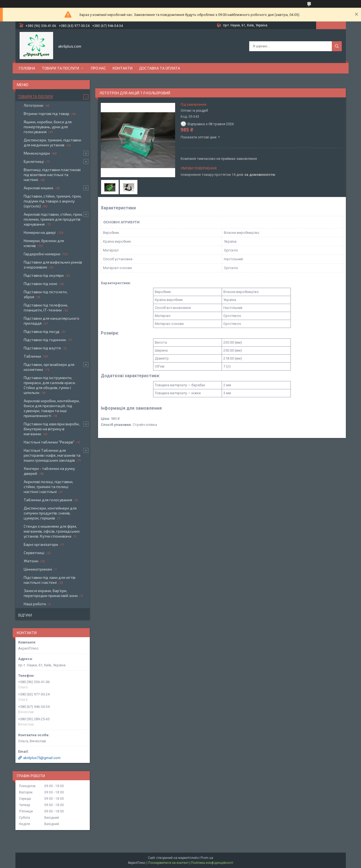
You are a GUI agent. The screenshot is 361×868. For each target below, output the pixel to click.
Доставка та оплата (160, 68)
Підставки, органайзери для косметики (49, 367)
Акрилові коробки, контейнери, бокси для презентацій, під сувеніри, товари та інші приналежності (52, 408)
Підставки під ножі (40, 284)
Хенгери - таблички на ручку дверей (49, 471)
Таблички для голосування (48, 500)
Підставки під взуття (42, 348)
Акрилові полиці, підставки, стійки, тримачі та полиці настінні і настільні (48, 487)
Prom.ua (207, 858)
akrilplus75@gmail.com (42, 758)
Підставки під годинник (45, 340)
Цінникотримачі (38, 569)
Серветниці (34, 553)
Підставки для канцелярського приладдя (51, 321)
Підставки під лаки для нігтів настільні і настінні (50, 580)
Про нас (98, 68)
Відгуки (25, 615)
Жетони (31, 561)
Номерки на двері (40, 232)
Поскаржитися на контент (168, 863)
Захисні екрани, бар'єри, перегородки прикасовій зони (51, 593)
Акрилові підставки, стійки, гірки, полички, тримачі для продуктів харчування (53, 219)
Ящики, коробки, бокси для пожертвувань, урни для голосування (48, 127)
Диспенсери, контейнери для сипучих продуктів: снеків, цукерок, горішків (50, 513)
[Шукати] (337, 46)
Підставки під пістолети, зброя (46, 294)
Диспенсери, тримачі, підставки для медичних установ (52, 142)
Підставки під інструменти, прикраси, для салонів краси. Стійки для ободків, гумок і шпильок (50, 385)
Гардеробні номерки (42, 254)
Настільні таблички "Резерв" (49, 442)
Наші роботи (35, 604)
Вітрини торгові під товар (47, 113)
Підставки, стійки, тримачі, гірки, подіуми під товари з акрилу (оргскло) (53, 201)
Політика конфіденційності (212, 863)
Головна (27, 68)
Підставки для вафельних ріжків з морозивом (53, 265)
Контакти (123, 68)
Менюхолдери (37, 153)
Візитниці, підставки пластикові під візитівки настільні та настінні (52, 175)
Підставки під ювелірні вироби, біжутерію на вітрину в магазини (52, 429)
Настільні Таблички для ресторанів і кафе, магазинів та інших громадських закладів (52, 455)
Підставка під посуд (42, 331)
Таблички (32, 356)
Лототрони (33, 105)
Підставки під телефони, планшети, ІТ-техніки (46, 307)
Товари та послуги (60, 68)
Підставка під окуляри (44, 275)
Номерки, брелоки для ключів (44, 243)
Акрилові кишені (38, 188)
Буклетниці (34, 161)
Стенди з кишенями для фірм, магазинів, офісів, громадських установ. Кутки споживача (52, 531)
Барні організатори (41, 544)
